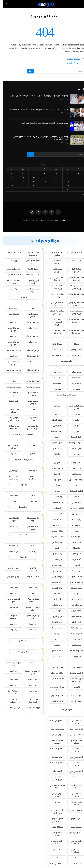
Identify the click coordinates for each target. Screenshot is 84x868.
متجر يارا (73, 548)
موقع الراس (54, 577)
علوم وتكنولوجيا (11, 577)
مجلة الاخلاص (54, 651)
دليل (54, 639)
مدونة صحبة (73, 537)
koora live (54, 383)
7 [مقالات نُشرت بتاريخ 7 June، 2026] (9, 173)
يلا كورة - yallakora (11, 617)
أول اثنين (54, 599)
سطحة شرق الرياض (73, 270)
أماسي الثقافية (73, 491)
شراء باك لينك (73, 667)
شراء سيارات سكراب (11, 411)
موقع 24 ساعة (54, 431)
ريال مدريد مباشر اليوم (30, 519)
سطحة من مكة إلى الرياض (73, 287)
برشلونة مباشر (11, 314)
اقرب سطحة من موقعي (54, 254)
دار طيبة (54, 634)
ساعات (73, 344)
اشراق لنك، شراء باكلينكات (73, 680)
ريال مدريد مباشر (30, 322)
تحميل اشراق (73, 514)
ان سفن (54, 437)
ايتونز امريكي (54, 735)
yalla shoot (11, 308)
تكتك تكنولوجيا (73, 468)
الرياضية (20, 297)
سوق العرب (11, 261)
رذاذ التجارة (54, 520)
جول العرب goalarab (30, 478)
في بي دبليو (73, 599)
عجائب (73, 485)
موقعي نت (73, 571)
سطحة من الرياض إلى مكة (54, 279)
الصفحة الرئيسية (71, 63)
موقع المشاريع (73, 582)
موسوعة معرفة (73, 651)
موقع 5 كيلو (54, 420)
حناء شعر (54, 849)
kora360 (54, 372)
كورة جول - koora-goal (30, 672)
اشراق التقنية (73, 437)
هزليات (73, 594)
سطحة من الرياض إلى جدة (73, 279)
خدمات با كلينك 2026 (11, 282)
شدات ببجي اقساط (73, 722)
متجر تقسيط (54, 757)
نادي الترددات (54, 502)
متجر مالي (54, 426)
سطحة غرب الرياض (54, 270)
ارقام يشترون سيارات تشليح (30, 427)
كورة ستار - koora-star (11, 664)
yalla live (20, 535)
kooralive (11, 624)
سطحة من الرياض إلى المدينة (73, 321)
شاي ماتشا (73, 863)
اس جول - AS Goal (11, 708)
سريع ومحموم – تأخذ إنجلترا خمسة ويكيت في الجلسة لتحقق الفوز (41, 123)
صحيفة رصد (73, 645)
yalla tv (30, 454)
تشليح (30, 409)
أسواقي (54, 463)
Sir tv (30, 496)
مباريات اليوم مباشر (30, 315)
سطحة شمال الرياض (54, 262)
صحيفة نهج (73, 474)
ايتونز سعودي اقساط (73, 742)
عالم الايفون (73, 463)
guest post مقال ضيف (30, 262)
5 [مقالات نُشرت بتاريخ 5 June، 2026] (31, 173)
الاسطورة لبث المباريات (20, 459)
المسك (54, 594)
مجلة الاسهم (54, 448)
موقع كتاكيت (73, 639)
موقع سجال (54, 565)
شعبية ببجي (73, 827)
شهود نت (54, 525)
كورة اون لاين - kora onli (30, 600)
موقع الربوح (73, 611)
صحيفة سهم (73, 634)
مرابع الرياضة (20, 652)
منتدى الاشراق (54, 695)
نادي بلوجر (54, 480)
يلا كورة (20, 557)
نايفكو (54, 645)
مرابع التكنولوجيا (73, 443)
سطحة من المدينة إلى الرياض (54, 322)
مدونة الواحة (54, 622)
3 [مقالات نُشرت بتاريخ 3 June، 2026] (53, 173)
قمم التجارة (73, 622)
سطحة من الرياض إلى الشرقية (54, 295)
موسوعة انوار (73, 542)
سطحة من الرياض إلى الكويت (73, 332)
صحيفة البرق (73, 616)
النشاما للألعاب (54, 582)
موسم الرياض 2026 (73, 702)
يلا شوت (54, 378)
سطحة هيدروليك (11, 387)
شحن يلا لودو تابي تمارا (54, 786)
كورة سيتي (11, 470)
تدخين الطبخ (54, 605)
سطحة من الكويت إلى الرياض (54, 332)
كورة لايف (73, 372)
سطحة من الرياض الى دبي (73, 304)
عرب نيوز (73, 454)
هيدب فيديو (54, 514)
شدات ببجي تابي (54, 729)
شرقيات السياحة (54, 537)
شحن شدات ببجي (73, 810)
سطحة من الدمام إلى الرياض (54, 312)
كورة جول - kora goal (11, 600)
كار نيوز (54, 474)
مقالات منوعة (30, 577)
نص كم (73, 426)
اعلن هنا (54, 406)
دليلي (73, 420)
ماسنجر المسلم (54, 628)
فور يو (54, 802)
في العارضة (11, 551)
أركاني (73, 531)
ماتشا (54, 858)
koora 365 (30, 630)
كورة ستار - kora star (30, 609)
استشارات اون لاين (73, 508)
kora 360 (54, 389)
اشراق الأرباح (54, 542)
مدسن (73, 497)
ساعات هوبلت (64, 361)
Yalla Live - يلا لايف (11, 692)
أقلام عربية (73, 559)
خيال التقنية (54, 443)
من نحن (61, 220)
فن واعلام (20, 641)
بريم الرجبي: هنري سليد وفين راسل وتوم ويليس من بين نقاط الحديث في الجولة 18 (36, 109)
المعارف (54, 508)
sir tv (11, 501)
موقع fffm (73, 656)
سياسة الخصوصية (35, 220)
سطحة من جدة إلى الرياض (73, 312)
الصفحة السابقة (71, 59)
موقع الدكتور (73, 605)
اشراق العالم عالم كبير (54, 688)
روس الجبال (54, 554)
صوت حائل (54, 611)
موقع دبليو (54, 571)
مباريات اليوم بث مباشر (64, 395)
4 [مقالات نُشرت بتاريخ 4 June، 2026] (41, 173)
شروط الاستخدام (50, 220)
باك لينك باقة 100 (30, 275)
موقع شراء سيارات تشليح (11, 419)
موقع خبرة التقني (73, 480)
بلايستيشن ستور (73, 833)
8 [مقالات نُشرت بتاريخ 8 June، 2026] (75, 177)
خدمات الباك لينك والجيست (30, 254)
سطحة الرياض (73, 252)
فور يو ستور (54, 771)
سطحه (11, 381)
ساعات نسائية (54, 350)
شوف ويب (73, 448)
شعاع (54, 548)
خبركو (73, 431)
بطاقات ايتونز (54, 827)
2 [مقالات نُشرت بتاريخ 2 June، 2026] (65, 173)
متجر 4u (73, 777)
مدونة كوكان (54, 468)
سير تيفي (30, 501)
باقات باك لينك (54, 673)
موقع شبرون (54, 616)
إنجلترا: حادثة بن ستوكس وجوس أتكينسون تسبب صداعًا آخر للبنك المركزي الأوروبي (36, 96)
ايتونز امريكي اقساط (54, 795)
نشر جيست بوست (11, 252)
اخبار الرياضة (73, 695)
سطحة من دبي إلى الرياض (54, 304)
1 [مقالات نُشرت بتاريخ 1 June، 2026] (75, 173)
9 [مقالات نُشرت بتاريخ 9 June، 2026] (65, 177)
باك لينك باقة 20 (11, 269)
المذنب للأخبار (73, 577)
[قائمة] (80, 4)
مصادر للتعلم (11, 568)
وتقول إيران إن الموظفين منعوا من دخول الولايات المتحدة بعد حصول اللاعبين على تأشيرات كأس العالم (36, 138)
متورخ (54, 491)
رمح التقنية (73, 520)
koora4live (73, 378)
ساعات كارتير (54, 344)
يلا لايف (30, 445)
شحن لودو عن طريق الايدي (54, 820)
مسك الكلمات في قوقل (73, 407)
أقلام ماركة (73, 355)
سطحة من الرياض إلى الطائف (54, 287)
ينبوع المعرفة (73, 588)
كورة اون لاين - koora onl (30, 701)
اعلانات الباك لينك (54, 679)
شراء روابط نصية (73, 673)
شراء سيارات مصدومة (11, 427)
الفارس (73, 565)
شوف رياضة (64, 710)
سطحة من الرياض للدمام (73, 295)
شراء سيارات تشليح (30, 419)
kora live (30, 624)
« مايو (79, 194)
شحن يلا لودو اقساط (54, 742)
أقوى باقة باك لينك (30, 282)
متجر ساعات (54, 355)
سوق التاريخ (30, 269)
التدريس (73, 687)
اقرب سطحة (73, 261)
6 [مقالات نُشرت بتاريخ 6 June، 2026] (20, 173)
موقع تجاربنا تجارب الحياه (30, 290)
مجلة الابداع (73, 502)
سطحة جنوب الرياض (30, 402)
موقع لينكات (73, 628)
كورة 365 (30, 470)
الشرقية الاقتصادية (54, 455)
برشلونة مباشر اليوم (11, 519)
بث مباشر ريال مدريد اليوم (11, 478)
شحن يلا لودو (73, 819)
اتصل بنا (23, 220)
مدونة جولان (54, 559)
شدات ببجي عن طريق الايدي (54, 778)
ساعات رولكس (73, 350)
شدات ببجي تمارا (54, 721)
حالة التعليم (54, 588)
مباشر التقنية (54, 531)
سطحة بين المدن (30, 387)
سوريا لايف (11, 607)
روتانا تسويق (54, 497)
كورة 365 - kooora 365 (30, 709)
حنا (73, 858)
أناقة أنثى (54, 485)
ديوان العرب (73, 554)
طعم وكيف (73, 525)
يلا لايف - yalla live (30, 617)
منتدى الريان (54, 656)
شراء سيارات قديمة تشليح (20, 434)
